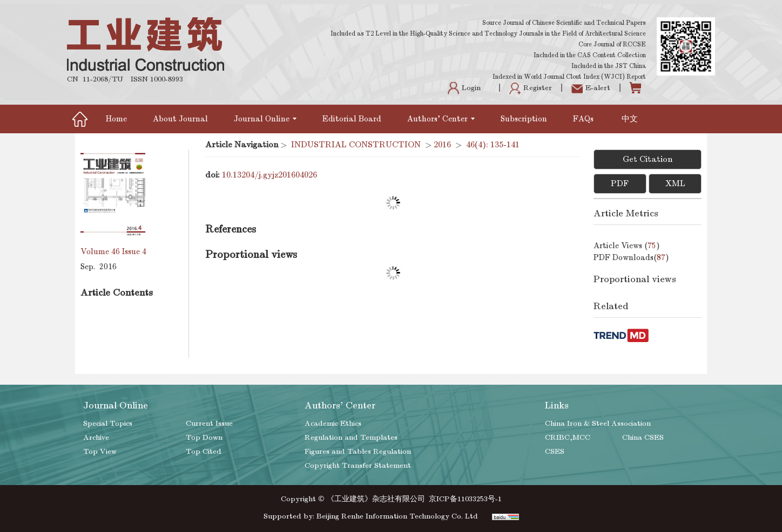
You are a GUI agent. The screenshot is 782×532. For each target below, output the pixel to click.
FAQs (584, 119)
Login (464, 88)
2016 (442, 145)
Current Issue (209, 423)
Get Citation (648, 159)
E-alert (591, 88)
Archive (96, 437)
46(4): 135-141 (493, 145)
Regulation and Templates (351, 437)
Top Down (204, 437)
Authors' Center (441, 119)
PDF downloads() (631, 257)
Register (531, 88)
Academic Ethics (333, 423)
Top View (100, 451)
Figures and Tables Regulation (358, 451)
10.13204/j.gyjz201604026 (269, 175)
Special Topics (108, 423)
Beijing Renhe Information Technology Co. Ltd (397, 516)
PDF (620, 183)
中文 (630, 119)
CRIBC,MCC (568, 437)
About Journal (180, 119)
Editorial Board (352, 119)
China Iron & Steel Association (598, 423)
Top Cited (204, 451)
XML (675, 183)
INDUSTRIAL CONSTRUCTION (356, 145)
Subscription (524, 119)
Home (116, 119)
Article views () (627, 245)
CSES (555, 451)
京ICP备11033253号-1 (465, 499)
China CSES (643, 437)
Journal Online (265, 119)
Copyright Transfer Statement (358, 465)
